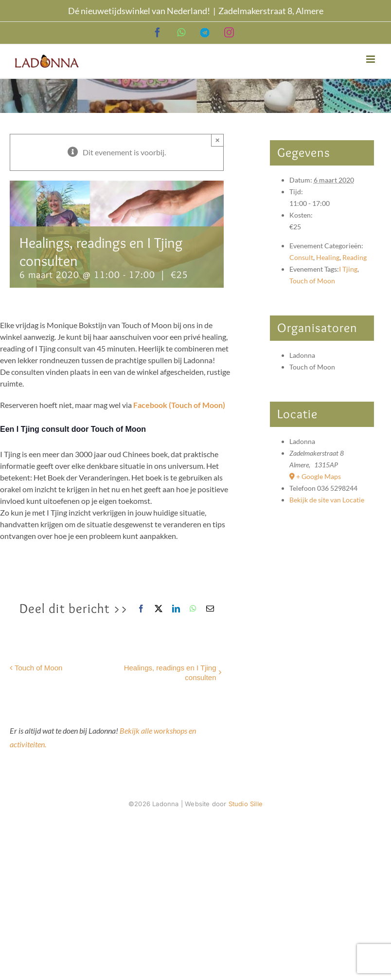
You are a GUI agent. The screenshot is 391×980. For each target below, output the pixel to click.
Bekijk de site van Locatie (327, 500)
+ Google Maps (319, 476)
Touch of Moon (38, 668)
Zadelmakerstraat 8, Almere (271, 11)
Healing (328, 257)
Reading (355, 257)
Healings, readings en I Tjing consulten (170, 673)
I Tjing (348, 269)
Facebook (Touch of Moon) (179, 405)
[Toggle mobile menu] (371, 59)
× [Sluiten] (218, 140)
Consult (301, 257)
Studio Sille (246, 804)
